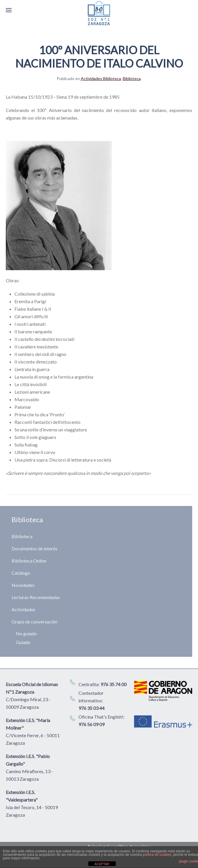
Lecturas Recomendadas (36, 597)
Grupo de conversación (34, 622)
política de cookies (157, 855)
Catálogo (21, 573)
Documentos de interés (34, 548)
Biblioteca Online (29, 561)
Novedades (23, 585)
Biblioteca (132, 78)
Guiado (23, 642)
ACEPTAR (102, 864)
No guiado (26, 633)
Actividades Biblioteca (101, 78)
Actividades (23, 609)
